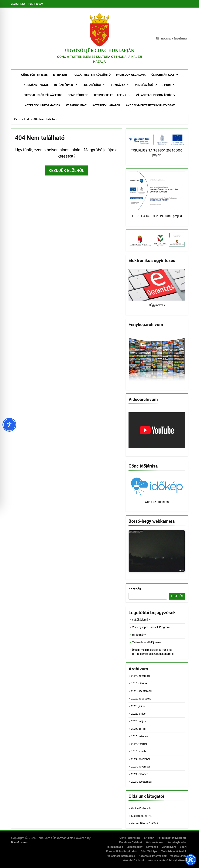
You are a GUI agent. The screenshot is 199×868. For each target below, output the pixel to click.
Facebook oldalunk (131, 75)
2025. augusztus (141, 699)
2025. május (138, 721)
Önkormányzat (163, 75)
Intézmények (64, 85)
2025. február (139, 744)
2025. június (138, 714)
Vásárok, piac (76, 105)
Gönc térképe (78, 95)
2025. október (139, 683)
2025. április (138, 729)
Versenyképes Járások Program (151, 627)
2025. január (139, 751)
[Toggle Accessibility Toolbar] (9, 425)
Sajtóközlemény (141, 620)
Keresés (135, 589)
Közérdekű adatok (106, 105)
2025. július (138, 706)
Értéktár (60, 75)
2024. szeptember (142, 782)
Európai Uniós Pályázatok (43, 95)
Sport (167, 85)
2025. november (141, 676)
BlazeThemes (19, 842)
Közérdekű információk (42, 105)
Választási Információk (154, 95)
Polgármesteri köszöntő (92, 75)
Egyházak (118, 85)
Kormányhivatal (36, 85)
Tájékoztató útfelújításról (147, 642)
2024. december (141, 759)
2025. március (140, 736)
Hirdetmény (139, 635)
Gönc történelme (34, 75)
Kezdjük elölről (66, 170)
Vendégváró (144, 85)
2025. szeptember (142, 691)
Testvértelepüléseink (110, 95)
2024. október (139, 774)
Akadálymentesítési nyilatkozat (150, 105)
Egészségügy (92, 85)
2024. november (141, 767)
